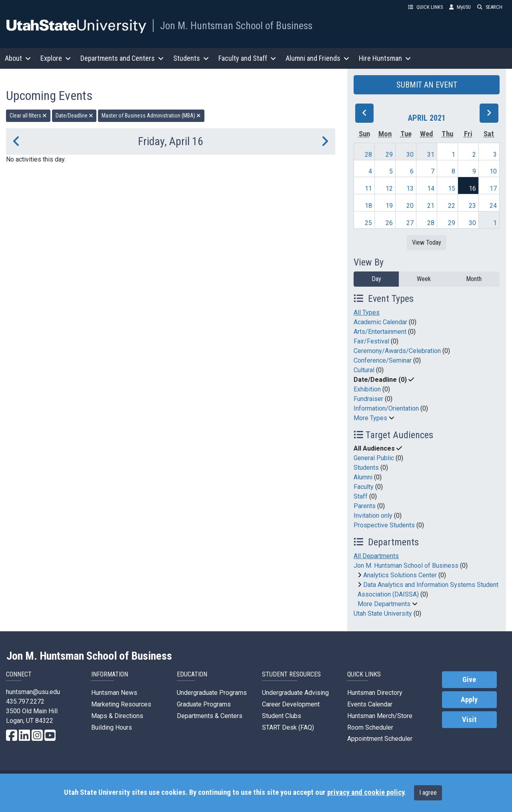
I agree (428, 793)
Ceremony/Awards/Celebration (397, 351)
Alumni (363, 477)
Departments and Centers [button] (122, 58)
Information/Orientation (386, 408)
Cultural (364, 370)
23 (472, 206)
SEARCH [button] (490, 7)
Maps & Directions (117, 716)
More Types (370, 418)
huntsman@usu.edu (33, 692)
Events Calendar (370, 704)
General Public (374, 458)
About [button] (18, 58)
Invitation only (373, 516)
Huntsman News (114, 693)
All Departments (376, 556)
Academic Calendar (380, 322)
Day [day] (376, 279)
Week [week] (424, 279)
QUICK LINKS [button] (425, 7)
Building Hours (112, 727)
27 (410, 223)
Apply (469, 700)
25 (368, 223)
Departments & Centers (210, 716)
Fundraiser (368, 399)
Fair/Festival (371, 341)
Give (469, 680)
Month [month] (474, 279)
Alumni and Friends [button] (317, 58)
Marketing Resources (121, 704)
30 (410, 155)
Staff (361, 496)
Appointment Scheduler (380, 739)
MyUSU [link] (460, 7)
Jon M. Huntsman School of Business (236, 26)
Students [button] (191, 58)
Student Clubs (282, 716)
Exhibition (367, 389)
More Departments (384, 604)
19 (389, 206)
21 (431, 206)
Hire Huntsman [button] (385, 58)
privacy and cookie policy (366, 792)
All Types (367, 312)
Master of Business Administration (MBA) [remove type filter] (151, 116)
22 (452, 206)
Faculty (364, 487)
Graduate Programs (204, 704)
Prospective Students (384, 525)
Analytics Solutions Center (400, 575)
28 (368, 155)
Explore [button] (56, 58)
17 (493, 189)
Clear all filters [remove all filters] (28, 116)
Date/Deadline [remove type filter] (74, 116)
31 (431, 155)
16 (472, 189)
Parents (365, 506)
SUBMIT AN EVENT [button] (427, 85)
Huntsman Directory (375, 693)
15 (452, 189)
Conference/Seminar (383, 360)
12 (389, 189)
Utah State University (383, 613)
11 (368, 189)
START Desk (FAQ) (288, 727)
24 (493, 206)
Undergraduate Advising (295, 693)
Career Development (291, 704)
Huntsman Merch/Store (380, 716)
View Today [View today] (427, 242)
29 (389, 155)
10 (493, 171)
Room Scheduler (370, 727)
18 (368, 206)
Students (366, 468)
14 (431, 189)
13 (410, 189)
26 (389, 223)
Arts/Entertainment (380, 332)
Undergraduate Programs (212, 693)
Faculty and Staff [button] (247, 58)
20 (410, 206)
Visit (469, 720)
